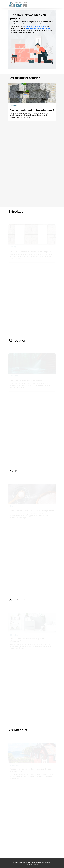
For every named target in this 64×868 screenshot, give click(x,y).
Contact (48, 862)
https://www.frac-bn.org (22, 862)
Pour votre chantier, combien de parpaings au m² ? (32, 110)
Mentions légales (32, 864)
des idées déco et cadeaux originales (38, 28)
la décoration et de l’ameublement (35, 26)
